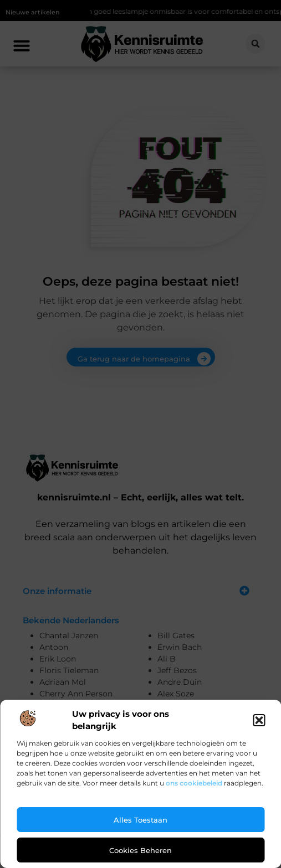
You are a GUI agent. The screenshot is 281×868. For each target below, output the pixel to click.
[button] (259, 720)
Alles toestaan (140, 820)
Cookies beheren (140, 850)
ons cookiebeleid (194, 783)
